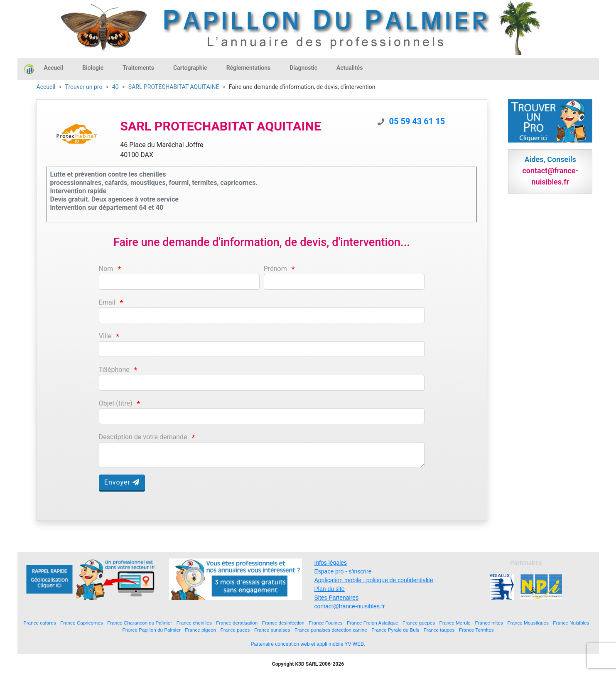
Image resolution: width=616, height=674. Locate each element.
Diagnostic (303, 68)
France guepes (419, 623)
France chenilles (194, 623)
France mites (489, 623)
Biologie (93, 68)
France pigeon (200, 630)
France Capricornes (82, 623)
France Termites (476, 630)
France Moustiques (528, 623)
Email (107, 302)
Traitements (138, 68)
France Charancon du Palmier (140, 623)
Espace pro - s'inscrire (343, 571)
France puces (235, 630)
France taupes (439, 630)
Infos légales (331, 563)
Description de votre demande (143, 437)
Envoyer (122, 482)
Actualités (350, 68)
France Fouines (325, 623)
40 (115, 87)
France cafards (40, 623)
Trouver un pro (84, 87)
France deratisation (237, 623)
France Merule (455, 623)
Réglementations (249, 68)
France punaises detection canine (331, 630)
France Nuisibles (571, 623)
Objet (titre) (116, 403)
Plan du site (330, 589)
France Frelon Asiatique (372, 623)
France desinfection (283, 623)
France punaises (272, 630)
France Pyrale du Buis (395, 630)
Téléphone (114, 370)
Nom (106, 269)
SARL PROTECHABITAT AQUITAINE (174, 87)
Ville (105, 336)
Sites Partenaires (337, 598)
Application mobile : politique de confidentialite (374, 580)
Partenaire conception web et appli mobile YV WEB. (308, 644)
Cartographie (190, 68)
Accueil (54, 68)
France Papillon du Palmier (152, 630)
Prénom (275, 269)
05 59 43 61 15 (417, 121)
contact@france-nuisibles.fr (350, 606)
